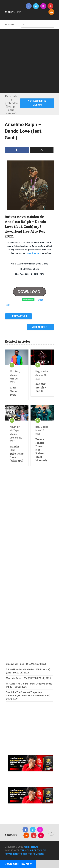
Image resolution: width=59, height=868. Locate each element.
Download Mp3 (34, 253)
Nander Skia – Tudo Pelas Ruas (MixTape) (17, 454)
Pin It (7, 305)
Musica (13, 375)
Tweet (40, 300)
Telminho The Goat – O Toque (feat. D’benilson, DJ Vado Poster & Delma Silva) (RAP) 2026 (28, 696)
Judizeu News (31, 847)
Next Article (40, 327)
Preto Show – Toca (14, 391)
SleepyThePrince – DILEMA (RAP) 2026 (26, 664)
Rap (37, 371)
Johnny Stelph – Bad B (41, 387)
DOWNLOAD (29, 292)
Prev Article (18, 316)
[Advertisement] (29, 61)
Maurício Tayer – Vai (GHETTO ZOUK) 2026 (28, 678)
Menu (11, 25)
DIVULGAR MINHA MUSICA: (37, 103)
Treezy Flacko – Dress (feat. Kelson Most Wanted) (41, 450)
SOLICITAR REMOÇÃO (32, 854)
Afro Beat (14, 371)
